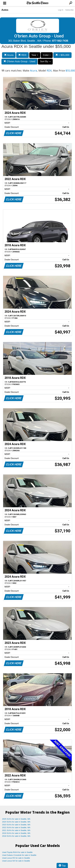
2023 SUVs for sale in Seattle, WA (16, 825)
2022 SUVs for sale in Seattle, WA (16, 827)
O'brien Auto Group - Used (19, 61)
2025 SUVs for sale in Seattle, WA (16, 819)
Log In (61, 10)
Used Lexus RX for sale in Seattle (16, 858)
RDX (22, 55)
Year (35, 55)
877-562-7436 (60, 41)
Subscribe (69, 10)
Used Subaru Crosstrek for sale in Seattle (19, 855)
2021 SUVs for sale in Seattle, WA (16, 830)
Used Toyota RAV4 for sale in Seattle (17, 852)
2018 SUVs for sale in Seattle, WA (16, 836)
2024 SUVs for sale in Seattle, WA (16, 822)
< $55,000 (62, 55)
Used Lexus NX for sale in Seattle (16, 861)
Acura (9, 55)
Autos (5, 10)
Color (47, 55)
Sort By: (45, 61)
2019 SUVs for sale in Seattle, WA (16, 833)
